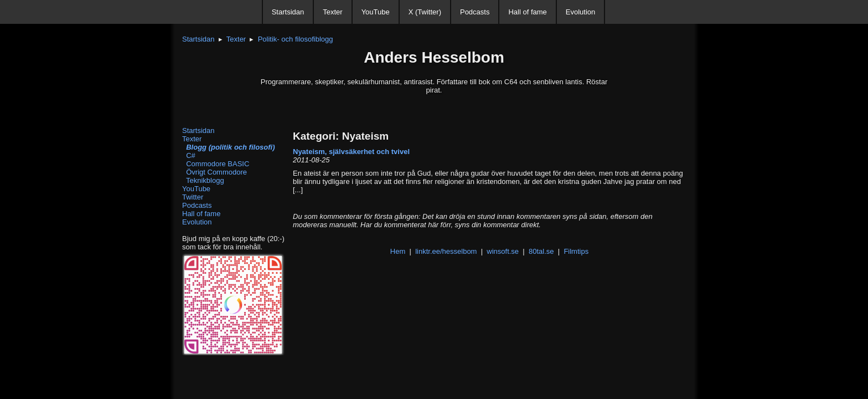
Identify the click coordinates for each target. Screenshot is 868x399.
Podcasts (475, 12)
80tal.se (541, 251)
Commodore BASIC (216, 164)
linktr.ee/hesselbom (446, 251)
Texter (332, 12)
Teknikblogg (203, 180)
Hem (398, 251)
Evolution (580, 12)
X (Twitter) (425, 12)
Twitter (193, 197)
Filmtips (576, 251)
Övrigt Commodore (215, 172)
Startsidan (288, 12)
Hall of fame (527, 12)
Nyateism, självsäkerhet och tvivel (351, 152)
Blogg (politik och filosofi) (229, 147)
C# (189, 155)
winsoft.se (503, 251)
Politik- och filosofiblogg (296, 39)
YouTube (376, 12)
